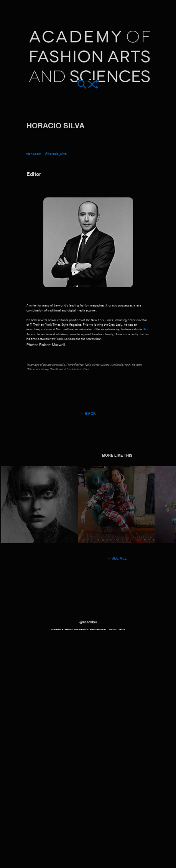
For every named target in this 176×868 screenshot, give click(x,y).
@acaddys (88, 622)
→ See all (117, 559)
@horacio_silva (56, 154)
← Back (88, 414)
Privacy (113, 630)
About (122, 630)
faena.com (34, 154)
